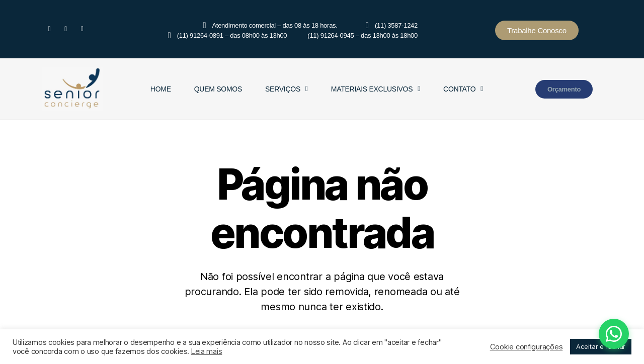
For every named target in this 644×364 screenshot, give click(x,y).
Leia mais (207, 351)
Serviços (287, 89)
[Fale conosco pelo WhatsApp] (583, 334)
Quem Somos (218, 89)
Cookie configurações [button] (527, 347)
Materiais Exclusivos (376, 89)
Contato (463, 89)
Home (161, 89)
